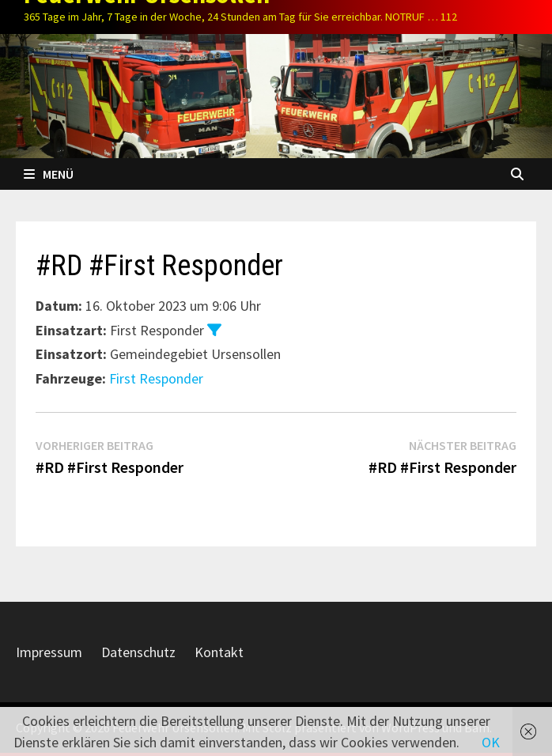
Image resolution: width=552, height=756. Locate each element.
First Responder (156, 378)
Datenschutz (138, 652)
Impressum (49, 652)
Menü (49, 174)
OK (491, 742)
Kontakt (219, 652)
